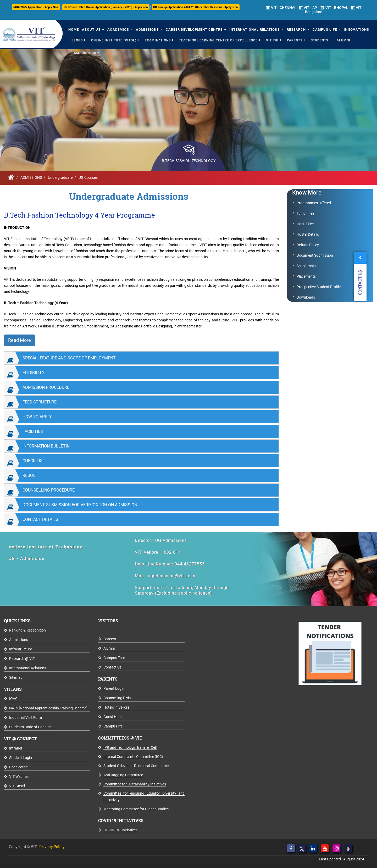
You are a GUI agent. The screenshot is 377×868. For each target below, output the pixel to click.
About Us (91, 29)
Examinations (158, 40)
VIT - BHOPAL (334, 8)
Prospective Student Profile (319, 287)
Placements (306, 276)
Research (296, 29)
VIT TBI (272, 40)
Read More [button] (20, 340)
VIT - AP (308, 8)
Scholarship (306, 266)
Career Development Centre (194, 29)
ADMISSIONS (31, 177)
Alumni (343, 40)
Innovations (356, 29)
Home (74, 29)
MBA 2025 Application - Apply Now (36, 7)
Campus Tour (84, 53)
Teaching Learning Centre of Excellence (218, 40)
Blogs (77, 40)
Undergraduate (60, 177)
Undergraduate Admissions (129, 196)
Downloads (306, 297)
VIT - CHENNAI (281, 8)
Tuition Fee (305, 213)
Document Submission (315, 255)
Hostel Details (308, 234)
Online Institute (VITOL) (114, 40)
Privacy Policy (52, 847)
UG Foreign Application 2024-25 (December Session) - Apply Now (196, 7)
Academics (118, 29)
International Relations (255, 29)
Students (320, 40)
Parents (295, 40)
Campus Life (325, 29)
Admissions (147, 29)
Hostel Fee (305, 224)
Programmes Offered (314, 203)
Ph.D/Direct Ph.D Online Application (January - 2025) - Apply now (106, 7)
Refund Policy (308, 245)
